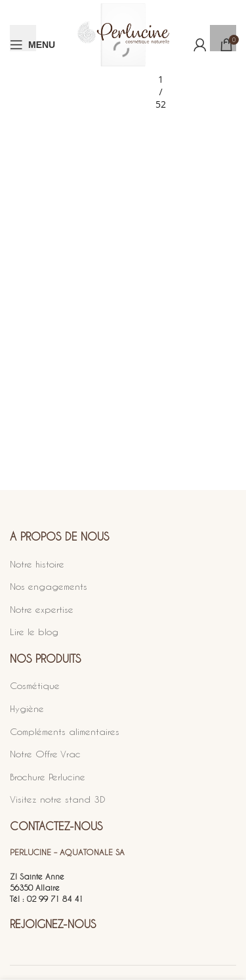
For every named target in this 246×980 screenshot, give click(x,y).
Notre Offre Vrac (45, 754)
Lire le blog (34, 632)
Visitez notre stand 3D (58, 799)
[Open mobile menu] (32, 45)
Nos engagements (49, 586)
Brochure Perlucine (48, 777)
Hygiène (27, 708)
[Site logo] (123, 44)
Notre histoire (37, 564)
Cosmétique (35, 685)
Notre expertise (42, 609)
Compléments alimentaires (65, 731)
